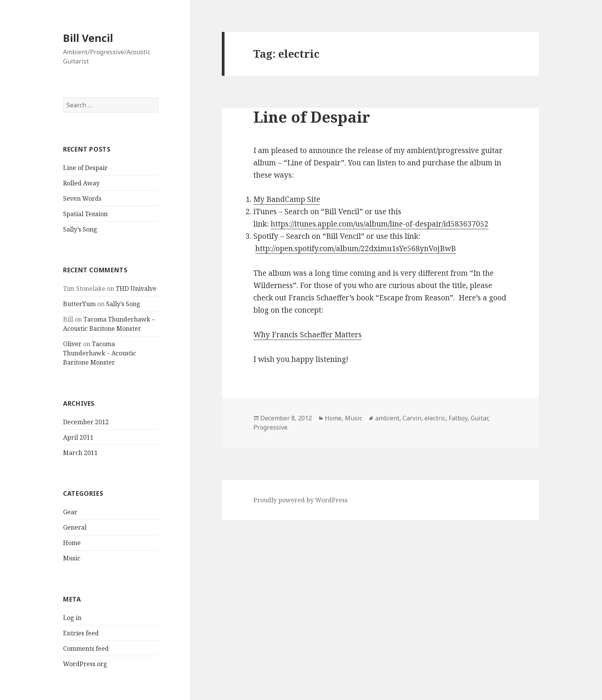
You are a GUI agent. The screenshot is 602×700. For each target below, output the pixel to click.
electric (435, 418)
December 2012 (86, 422)
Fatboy (458, 418)
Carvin (412, 418)
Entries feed (81, 633)
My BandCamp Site (287, 199)
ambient (387, 418)
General (75, 527)
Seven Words (82, 198)
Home (72, 543)
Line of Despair (85, 168)
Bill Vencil (88, 38)
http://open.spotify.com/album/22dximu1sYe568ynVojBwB (356, 248)
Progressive (270, 427)
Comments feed (86, 648)
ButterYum (79, 304)
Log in (72, 618)
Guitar (479, 418)
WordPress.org (85, 664)
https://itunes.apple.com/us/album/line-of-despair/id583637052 (380, 224)
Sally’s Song (80, 229)
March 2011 (80, 453)
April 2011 (78, 437)
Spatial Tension (85, 214)
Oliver (72, 344)
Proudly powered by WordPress (300, 500)
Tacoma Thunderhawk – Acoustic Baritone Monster (100, 353)
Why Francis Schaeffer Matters (308, 335)
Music (72, 558)
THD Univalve (136, 288)
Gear (70, 512)
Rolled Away (81, 183)
